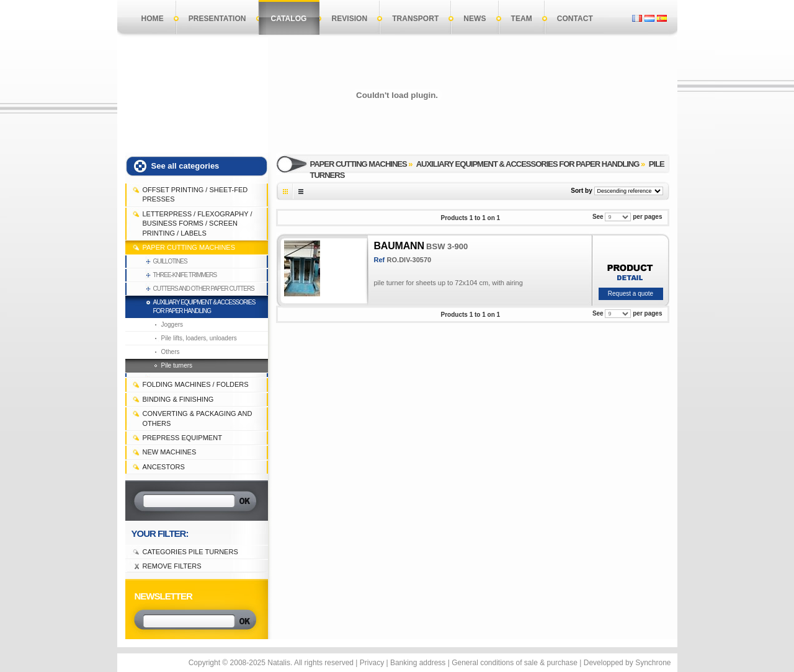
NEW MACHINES (170, 452)
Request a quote (631, 294)
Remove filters (172, 566)
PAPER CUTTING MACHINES (189, 247)
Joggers (172, 325)
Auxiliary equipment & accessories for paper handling (204, 307)
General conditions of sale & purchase (515, 663)
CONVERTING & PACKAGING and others (198, 418)
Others (171, 352)
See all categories (185, 166)
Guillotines (170, 261)
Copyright (204, 663)
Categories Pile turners (190, 552)
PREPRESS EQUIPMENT (182, 438)
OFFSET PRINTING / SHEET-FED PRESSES (195, 194)
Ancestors (164, 467)
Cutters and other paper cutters (204, 289)
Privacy (372, 663)
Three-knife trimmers (185, 275)
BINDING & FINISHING (178, 399)
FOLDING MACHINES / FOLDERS (196, 384)
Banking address (418, 663)
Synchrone (653, 663)
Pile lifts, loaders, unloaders (199, 338)
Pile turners (177, 365)
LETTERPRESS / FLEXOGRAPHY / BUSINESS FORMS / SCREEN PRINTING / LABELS (198, 223)
